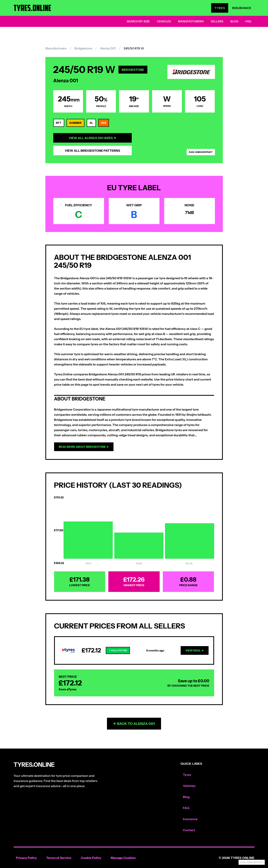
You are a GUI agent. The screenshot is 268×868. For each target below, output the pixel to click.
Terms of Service (59, 858)
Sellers (217, 21)
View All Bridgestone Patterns (93, 151)
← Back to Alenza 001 (134, 724)
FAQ (248, 21)
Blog (235, 21)
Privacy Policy (26, 858)
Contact (189, 830)
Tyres (220, 8)
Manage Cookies (123, 858)
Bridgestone (83, 48)
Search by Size (138, 21)
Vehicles (164, 21)
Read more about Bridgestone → (84, 447)
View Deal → (195, 650)
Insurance (242, 8)
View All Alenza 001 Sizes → (92, 138)
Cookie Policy (91, 858)
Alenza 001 (108, 48)
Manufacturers (191, 21)
